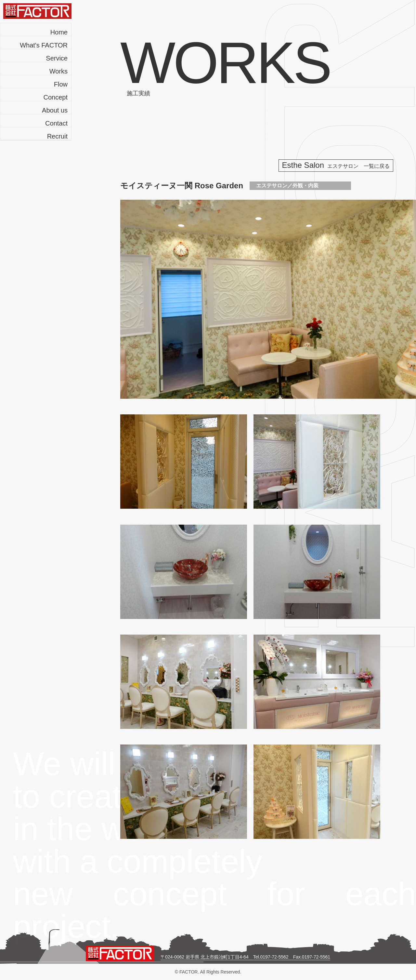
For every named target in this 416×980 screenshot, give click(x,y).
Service (57, 58)
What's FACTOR (44, 45)
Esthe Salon (336, 165)
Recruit (57, 136)
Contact (56, 123)
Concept (56, 97)
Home (59, 32)
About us (55, 110)
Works (58, 71)
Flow (61, 84)
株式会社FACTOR (37, 11)
